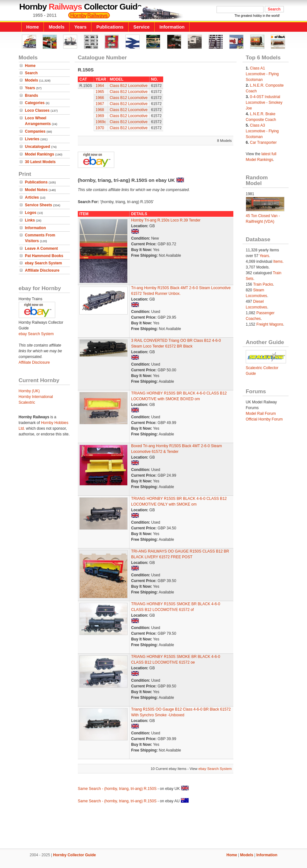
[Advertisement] (154, 827)
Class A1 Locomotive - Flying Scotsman (262, 74)
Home (33, 27)
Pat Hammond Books (44, 256)
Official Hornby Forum (264, 419)
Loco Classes (37, 110)
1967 (100, 104)
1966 (100, 98)
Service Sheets (39, 205)
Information (172, 27)
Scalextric (27, 402)
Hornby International (36, 397)
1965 (100, 92)
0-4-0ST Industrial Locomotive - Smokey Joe (264, 103)
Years (80, 27)
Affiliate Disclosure (42, 270)
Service (141, 27)
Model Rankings (40, 154)
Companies (35, 131)
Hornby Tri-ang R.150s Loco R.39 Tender (166, 220)
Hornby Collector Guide (74, 855)
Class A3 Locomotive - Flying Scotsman (262, 131)
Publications (110, 27)
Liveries (32, 139)
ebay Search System (44, 263)
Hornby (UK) (29, 391)
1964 (100, 86)
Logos (31, 213)
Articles (32, 197)
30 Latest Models (40, 162)
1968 (100, 110)
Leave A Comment (42, 248)
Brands (32, 96)
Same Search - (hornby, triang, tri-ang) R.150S (117, 789)
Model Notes (36, 190)
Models (57, 27)
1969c (101, 122)
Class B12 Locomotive (128, 86)
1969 (100, 116)
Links (30, 220)
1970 (100, 128)
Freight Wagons (270, 324)
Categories (35, 103)
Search (31, 73)
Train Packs (263, 284)
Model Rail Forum (261, 414)
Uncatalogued (38, 147)
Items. (279, 262)
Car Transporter (263, 142)
